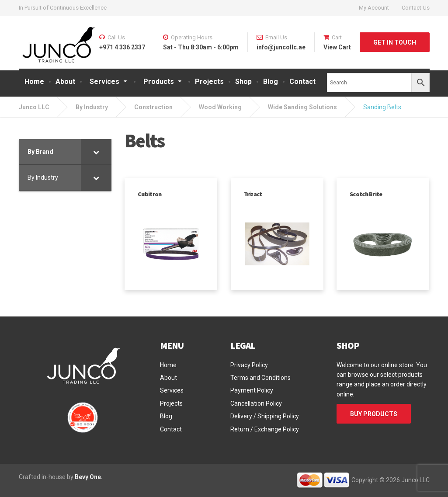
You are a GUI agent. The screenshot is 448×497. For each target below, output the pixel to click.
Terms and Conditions (260, 378)
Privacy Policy (249, 365)
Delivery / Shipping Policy (265, 416)
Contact (302, 82)
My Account (374, 8)
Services (104, 82)
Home (34, 82)
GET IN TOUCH (395, 42)
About (65, 82)
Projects (209, 82)
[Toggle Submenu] (96, 152)
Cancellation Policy (256, 403)
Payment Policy (252, 390)
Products (159, 82)
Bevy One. (89, 477)
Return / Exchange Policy (265, 429)
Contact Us (416, 8)
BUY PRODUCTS (374, 414)
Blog (271, 82)
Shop (243, 82)
